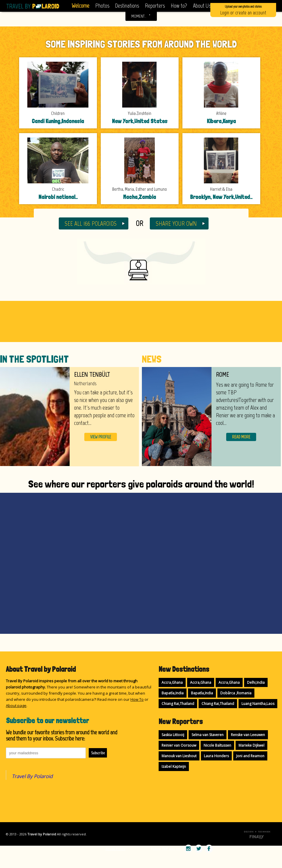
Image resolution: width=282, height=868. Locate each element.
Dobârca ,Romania (236, 693)
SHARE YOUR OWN (176, 223)
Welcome (80, 6)
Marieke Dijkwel (251, 745)
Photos (102, 6)
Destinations (127, 6)
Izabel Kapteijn (174, 766)
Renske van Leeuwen (248, 735)
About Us (202, 6)
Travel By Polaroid (32, 776)
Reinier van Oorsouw (179, 745)
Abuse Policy (115, 849)
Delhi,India (256, 682)
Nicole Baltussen (217, 745)
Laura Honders (216, 756)
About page (16, 706)
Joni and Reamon (250, 756)
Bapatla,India (173, 693)
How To (137, 699)
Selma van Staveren (208, 735)
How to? (179, 6)
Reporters (155, 6)
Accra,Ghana (172, 682)
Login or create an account (243, 10)
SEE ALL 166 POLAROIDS (91, 223)
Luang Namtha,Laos (258, 704)
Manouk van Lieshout (179, 756)
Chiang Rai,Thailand (178, 704)
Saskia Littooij (173, 735)
